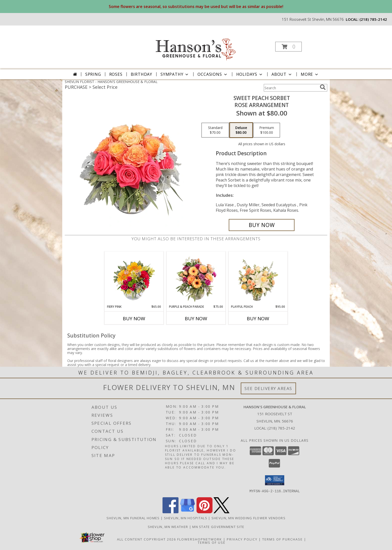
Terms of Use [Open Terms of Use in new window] (212, 542)
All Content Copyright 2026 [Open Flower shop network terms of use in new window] (146, 539)
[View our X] (221, 512)
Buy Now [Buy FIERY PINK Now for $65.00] (134, 318)
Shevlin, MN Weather (168, 526)
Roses (116, 74)
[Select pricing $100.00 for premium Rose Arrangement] (267, 130)
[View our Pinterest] (204, 512)
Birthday (141, 74)
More (310, 74)
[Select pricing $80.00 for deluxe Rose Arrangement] (241, 130)
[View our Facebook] (170, 512)
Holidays (250, 74)
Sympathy (175, 74)
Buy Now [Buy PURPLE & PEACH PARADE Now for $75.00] (196, 318)
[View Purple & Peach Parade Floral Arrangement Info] (196, 278)
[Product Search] (291, 88)
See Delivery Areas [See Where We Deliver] (268, 388)
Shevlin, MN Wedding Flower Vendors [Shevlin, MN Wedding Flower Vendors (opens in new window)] (248, 518)
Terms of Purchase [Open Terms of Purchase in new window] (282, 539)
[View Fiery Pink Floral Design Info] (134, 278)
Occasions (213, 74)
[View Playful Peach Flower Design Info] (258, 278)
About (282, 74)
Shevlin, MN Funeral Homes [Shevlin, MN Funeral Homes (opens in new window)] (133, 518)
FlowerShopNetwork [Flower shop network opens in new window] (200, 539)
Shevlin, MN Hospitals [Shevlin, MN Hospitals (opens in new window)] (186, 518)
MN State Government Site (218, 526)
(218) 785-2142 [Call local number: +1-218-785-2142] (373, 19)
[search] (323, 87)
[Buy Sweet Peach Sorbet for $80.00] (262, 225)
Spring (93, 74)
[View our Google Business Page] (187, 512)
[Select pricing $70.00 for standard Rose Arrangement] (215, 130)
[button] (288, 47)
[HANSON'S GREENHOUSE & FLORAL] (195, 45)
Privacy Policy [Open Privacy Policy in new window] (242, 539)
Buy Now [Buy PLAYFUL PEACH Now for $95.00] (258, 318)
